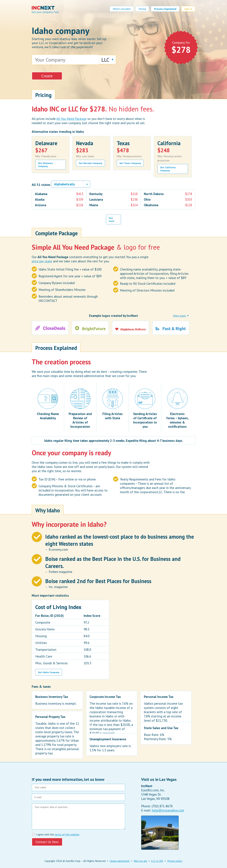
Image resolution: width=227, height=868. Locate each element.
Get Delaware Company (45, 165)
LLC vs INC (157, 861)
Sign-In (188, 9)
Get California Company (168, 169)
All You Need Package (71, 119)
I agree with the (56, 834)
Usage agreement (120, 861)
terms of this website (67, 834)
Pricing (142, 9)
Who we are (140, 861)
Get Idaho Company (49, 672)
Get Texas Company (130, 163)
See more (112, 219)
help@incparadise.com (168, 810)
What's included (122, 9)
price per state (42, 261)
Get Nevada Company (91, 163)
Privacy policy (175, 861)
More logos (180, 316)
